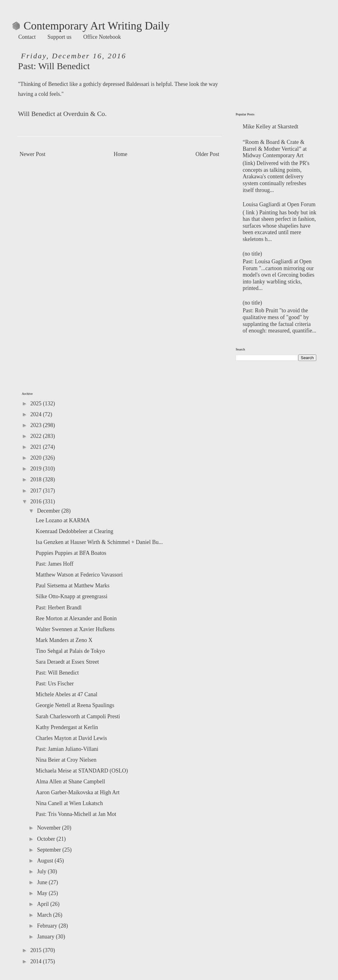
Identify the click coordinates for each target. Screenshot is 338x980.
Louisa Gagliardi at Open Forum (279, 204)
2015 (37, 950)
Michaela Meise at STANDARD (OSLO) (82, 771)
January (46, 937)
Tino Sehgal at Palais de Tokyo (70, 651)
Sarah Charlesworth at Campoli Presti (78, 716)
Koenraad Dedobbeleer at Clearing (74, 531)
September (49, 850)
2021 (37, 447)
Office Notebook (102, 37)
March (45, 915)
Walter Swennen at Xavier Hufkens (75, 629)
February (48, 926)
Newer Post (33, 154)
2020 (37, 458)
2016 (37, 501)
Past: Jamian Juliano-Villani (67, 749)
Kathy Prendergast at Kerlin (67, 727)
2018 (37, 479)
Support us (60, 37)
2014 (37, 961)
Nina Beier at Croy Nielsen (66, 760)
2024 (37, 414)
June (43, 882)
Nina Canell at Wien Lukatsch (69, 803)
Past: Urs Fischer (55, 684)
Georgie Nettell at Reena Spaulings (75, 705)
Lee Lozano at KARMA (63, 520)
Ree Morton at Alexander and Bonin (76, 618)
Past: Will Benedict (57, 673)
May (43, 893)
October (47, 839)
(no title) (252, 254)
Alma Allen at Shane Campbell (70, 782)
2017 (37, 491)
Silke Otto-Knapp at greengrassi (71, 596)
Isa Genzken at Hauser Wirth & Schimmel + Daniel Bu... (99, 542)
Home (121, 154)
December (49, 511)
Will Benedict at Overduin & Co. (62, 114)
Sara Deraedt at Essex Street (67, 662)
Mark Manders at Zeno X (64, 640)
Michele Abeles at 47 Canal (67, 694)
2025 (37, 403)
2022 (37, 436)
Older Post (208, 154)
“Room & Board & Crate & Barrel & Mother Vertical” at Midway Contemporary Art (275, 149)
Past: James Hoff (55, 564)
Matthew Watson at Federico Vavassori (79, 575)
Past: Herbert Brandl (59, 608)
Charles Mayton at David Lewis (71, 738)
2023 (37, 425)
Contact (27, 37)
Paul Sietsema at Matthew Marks (73, 586)
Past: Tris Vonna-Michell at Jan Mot (76, 814)
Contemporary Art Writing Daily (91, 26)
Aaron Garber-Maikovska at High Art (78, 792)
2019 (37, 469)
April (44, 904)
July (42, 871)
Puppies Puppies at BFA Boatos (71, 553)
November (49, 828)
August (46, 861)
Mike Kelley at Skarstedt (271, 127)
